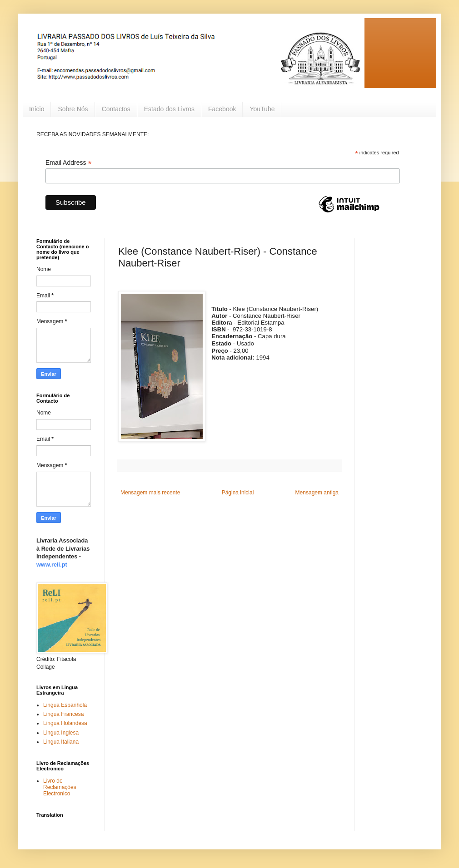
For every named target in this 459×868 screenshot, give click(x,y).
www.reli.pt (52, 565)
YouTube (262, 109)
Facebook (222, 109)
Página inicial (238, 493)
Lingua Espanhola (65, 705)
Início (37, 109)
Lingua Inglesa (61, 733)
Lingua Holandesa (65, 723)
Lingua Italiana (61, 742)
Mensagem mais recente (150, 493)
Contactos (116, 109)
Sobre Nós (73, 109)
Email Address (69, 163)
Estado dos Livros (169, 109)
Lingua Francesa (63, 714)
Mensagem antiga (317, 493)
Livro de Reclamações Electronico (60, 787)
